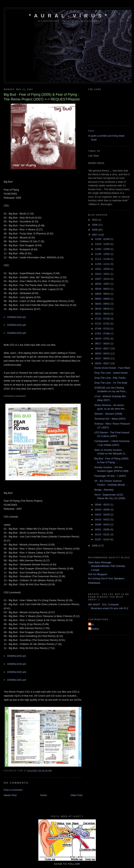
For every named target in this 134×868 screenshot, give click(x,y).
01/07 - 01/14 (103, 539)
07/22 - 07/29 (103, 319)
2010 (95, 220)
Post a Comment (13, 790)
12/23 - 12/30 (103, 244)
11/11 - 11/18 (103, 259)
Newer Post (10, 795)
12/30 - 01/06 (103, 239)
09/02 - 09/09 (103, 299)
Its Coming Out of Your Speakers (106, 578)
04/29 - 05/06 (103, 510)
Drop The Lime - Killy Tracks (110, 378)
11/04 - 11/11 (103, 264)
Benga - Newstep (104, 490)
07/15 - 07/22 (103, 324)
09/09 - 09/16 (103, 294)
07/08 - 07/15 (103, 329)
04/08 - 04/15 (103, 524)
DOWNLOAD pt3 (17, 333)
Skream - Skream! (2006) (108, 414)
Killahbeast (94, 583)
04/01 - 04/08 (103, 529)
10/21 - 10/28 (103, 269)
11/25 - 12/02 (103, 254)
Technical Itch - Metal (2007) (110, 419)
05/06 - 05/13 (103, 505)
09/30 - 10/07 (103, 284)
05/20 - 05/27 (103, 363)
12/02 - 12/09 (103, 249)
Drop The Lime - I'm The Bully (111, 383)
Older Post (76, 795)
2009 (95, 225)
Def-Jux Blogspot (98, 574)
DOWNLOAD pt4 (17, 680)
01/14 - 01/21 (103, 534)
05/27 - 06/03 (103, 358)
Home (44, 795)
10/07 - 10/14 (103, 279)
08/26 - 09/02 (103, 304)
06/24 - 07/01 (103, 339)
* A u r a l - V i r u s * (68, 16)
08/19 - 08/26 (103, 309)
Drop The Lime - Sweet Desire (111, 373)
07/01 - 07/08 (103, 334)
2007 (95, 235)
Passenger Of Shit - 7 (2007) (110, 476)
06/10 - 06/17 (103, 348)
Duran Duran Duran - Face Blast (112, 368)
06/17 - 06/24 (103, 344)
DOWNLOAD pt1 (17, 317)
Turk (92, 624)
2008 (95, 230)
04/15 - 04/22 (103, 520)
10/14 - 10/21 (103, 274)
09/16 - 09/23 (103, 289)
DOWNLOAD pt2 (17, 325)
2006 (95, 546)
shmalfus (94, 629)
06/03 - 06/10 (103, 353)
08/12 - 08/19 (103, 314)
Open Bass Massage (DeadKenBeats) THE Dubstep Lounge (107, 566)
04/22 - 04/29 (103, 515)
